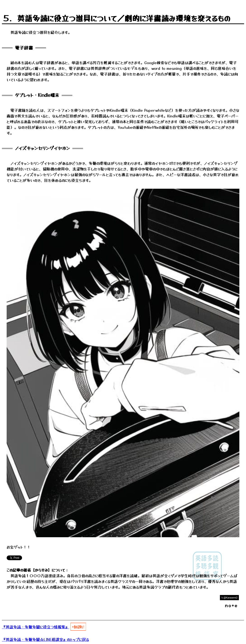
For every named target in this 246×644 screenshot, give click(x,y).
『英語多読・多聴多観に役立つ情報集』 (35, 627)
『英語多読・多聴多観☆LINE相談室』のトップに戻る (45, 639)
